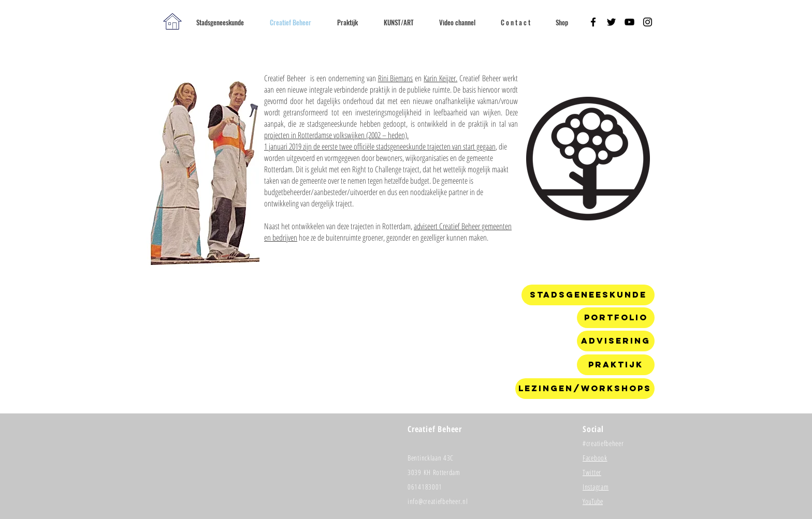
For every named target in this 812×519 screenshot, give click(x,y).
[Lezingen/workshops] (585, 389)
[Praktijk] (616, 365)
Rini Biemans (396, 78)
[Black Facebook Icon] (593, 22)
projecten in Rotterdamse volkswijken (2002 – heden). (336, 135)
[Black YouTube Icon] (629, 22)
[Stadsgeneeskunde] (588, 295)
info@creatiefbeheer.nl (438, 501)
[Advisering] (616, 341)
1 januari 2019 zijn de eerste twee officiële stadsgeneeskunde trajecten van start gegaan (380, 146)
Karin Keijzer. (440, 78)
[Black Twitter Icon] (611, 22)
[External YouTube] (387, 345)
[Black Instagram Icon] (648, 22)
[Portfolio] (616, 318)
